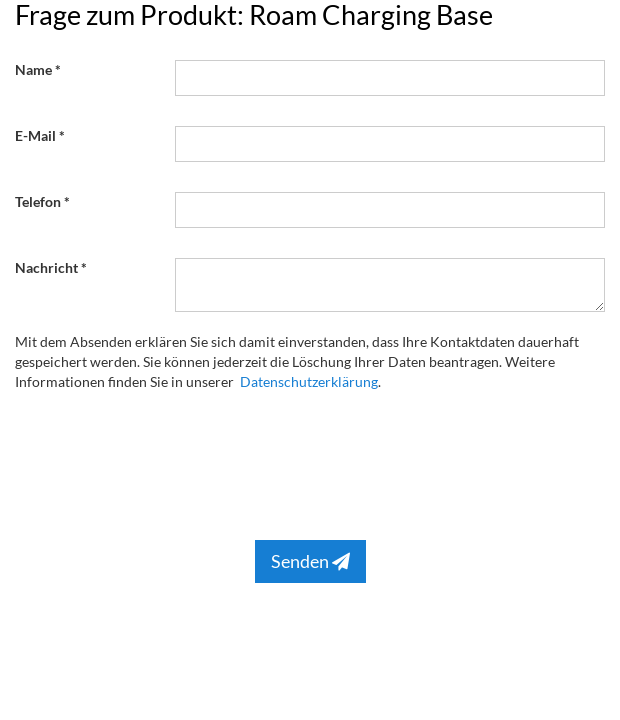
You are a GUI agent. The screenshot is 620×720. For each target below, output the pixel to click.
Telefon (38, 201)
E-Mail (35, 135)
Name (33, 69)
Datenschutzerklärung (309, 381)
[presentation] (327, 461)
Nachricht (46, 267)
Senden (310, 561)
